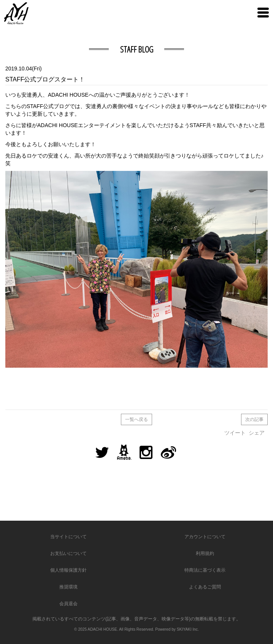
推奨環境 (68, 587)
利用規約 (205, 553)
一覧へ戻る (136, 419)
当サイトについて (68, 537)
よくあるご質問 (205, 587)
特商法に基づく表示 (205, 570)
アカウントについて (205, 537)
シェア (257, 433)
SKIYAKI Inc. (188, 629)
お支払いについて (68, 553)
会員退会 (68, 604)
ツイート (235, 433)
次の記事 (254, 419)
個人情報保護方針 (68, 570)
